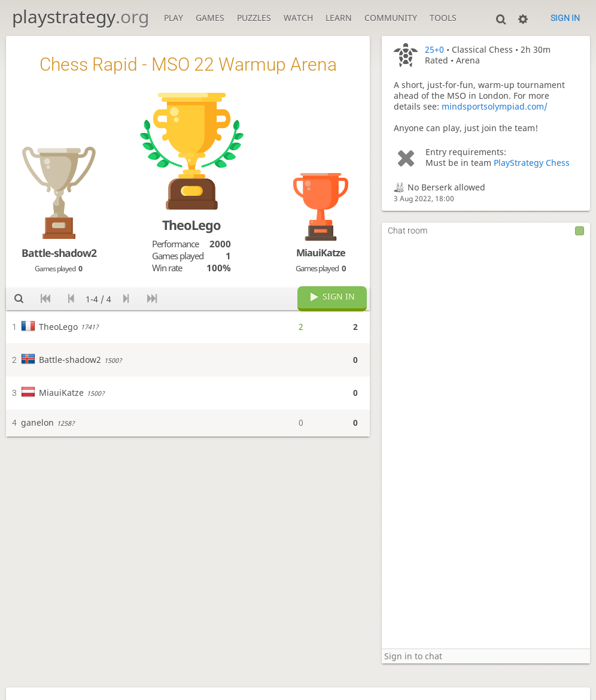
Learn (339, 18)
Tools (443, 18)
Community (391, 18)
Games (210, 18)
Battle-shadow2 (59, 253)
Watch (298, 18)
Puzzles (254, 18)
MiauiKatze (321, 253)
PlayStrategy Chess (532, 163)
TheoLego (191, 225)
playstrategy (80, 16)
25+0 (434, 50)
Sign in (565, 18)
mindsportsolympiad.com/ (495, 107)
